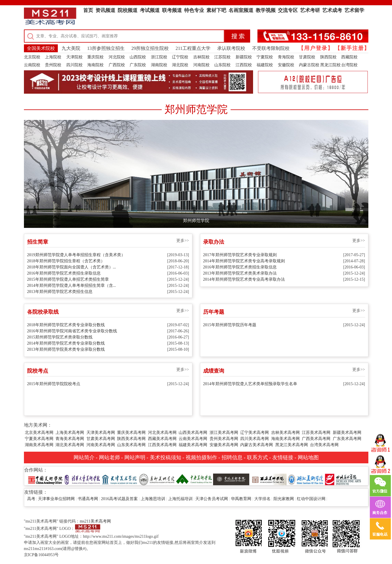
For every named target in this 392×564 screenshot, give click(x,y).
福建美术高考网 (193, 445)
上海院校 (53, 57)
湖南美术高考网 (39, 445)
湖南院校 (159, 65)
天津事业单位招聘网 (56, 499)
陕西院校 (328, 57)
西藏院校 (349, 57)
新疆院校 (244, 57)
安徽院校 (286, 65)
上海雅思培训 (153, 499)
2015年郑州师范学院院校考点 (54, 384)
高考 (31, 499)
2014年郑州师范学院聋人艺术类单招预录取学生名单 (250, 384)
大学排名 (262, 499)
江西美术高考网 (162, 445)
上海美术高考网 (70, 433)
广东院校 (138, 65)
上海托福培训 (180, 499)
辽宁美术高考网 (255, 433)
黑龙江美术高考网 (292, 445)
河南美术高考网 (101, 445)
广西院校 (117, 65)
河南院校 (201, 65)
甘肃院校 (307, 57)
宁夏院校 (265, 57)
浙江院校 (159, 57)
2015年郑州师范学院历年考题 (230, 325)
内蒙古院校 (309, 65)
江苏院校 (222, 57)
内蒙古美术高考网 (257, 445)
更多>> (183, 241)
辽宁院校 (180, 57)
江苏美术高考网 (316, 433)
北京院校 (32, 57)
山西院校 (138, 57)
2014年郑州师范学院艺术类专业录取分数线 (66, 343)
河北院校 (117, 57)
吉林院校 (201, 57)
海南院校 (95, 65)
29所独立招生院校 (150, 48)
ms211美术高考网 (95, 521)
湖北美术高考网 (70, 445)
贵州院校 (53, 65)
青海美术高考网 (70, 439)
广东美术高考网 (347, 439)
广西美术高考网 (316, 439)
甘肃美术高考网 (101, 439)
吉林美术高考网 (285, 433)
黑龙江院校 (330, 65)
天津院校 (74, 57)
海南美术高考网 (285, 439)
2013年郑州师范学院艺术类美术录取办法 (240, 273)
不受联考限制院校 (271, 48)
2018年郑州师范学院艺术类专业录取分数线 (66, 325)
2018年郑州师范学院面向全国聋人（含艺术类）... (72, 267)
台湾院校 (349, 65)
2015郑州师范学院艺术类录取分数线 (60, 337)
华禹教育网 (241, 499)
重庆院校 (95, 57)
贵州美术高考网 (224, 439)
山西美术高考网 (193, 433)
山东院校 (222, 65)
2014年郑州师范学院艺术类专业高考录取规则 (244, 261)
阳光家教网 (284, 499)
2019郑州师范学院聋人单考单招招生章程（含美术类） (76, 255)
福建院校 (265, 65)
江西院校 (244, 65)
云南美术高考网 (193, 439)
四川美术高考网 (255, 439)
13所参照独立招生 (106, 48)
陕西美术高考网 (131, 439)
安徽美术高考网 (224, 445)
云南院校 (32, 65)
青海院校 (286, 57)
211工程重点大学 (193, 48)
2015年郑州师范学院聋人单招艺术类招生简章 (68, 279)
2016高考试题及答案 (119, 499)
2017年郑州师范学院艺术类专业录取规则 (240, 255)
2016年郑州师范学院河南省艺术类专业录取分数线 (72, 331)
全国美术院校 (41, 48)
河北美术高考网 (162, 433)
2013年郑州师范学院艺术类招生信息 (60, 292)
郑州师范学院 (196, 221)
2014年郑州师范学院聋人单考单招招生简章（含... (72, 286)
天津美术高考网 (101, 433)
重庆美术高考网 (131, 433)
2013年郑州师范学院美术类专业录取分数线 (66, 349)
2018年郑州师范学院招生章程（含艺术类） (66, 261)
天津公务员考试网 (212, 499)
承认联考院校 (231, 48)
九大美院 (71, 48)
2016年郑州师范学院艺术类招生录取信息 (64, 273)
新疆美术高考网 (347, 433)
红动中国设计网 (311, 499)
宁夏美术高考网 (39, 439)
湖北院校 (180, 65)
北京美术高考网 (39, 433)
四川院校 (74, 65)
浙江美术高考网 (224, 433)
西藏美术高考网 (162, 439)
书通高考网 (88, 499)
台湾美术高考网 (324, 445)
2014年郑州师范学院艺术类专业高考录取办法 (244, 279)
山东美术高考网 (131, 445)
